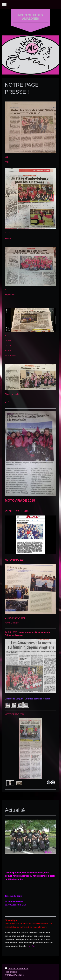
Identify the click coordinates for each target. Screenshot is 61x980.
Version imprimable (17, 969)
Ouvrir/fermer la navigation (30, 4)
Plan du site (11, 972)
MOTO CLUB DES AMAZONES (30, 17)
